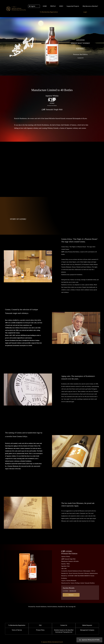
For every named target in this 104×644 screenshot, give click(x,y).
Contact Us (64, 625)
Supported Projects (73, 6)
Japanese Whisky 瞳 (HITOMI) (89, 640)
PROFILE (53, 6)
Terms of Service (17, 630)
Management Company (87, 630)
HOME (45, 6)
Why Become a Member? (90, 6)
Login (85, 12)
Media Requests (87, 625)
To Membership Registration (49, 12)
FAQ (40, 625)
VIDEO (61, 6)
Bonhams (71, 595)
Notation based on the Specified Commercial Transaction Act (64, 631)
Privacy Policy (40, 630)
